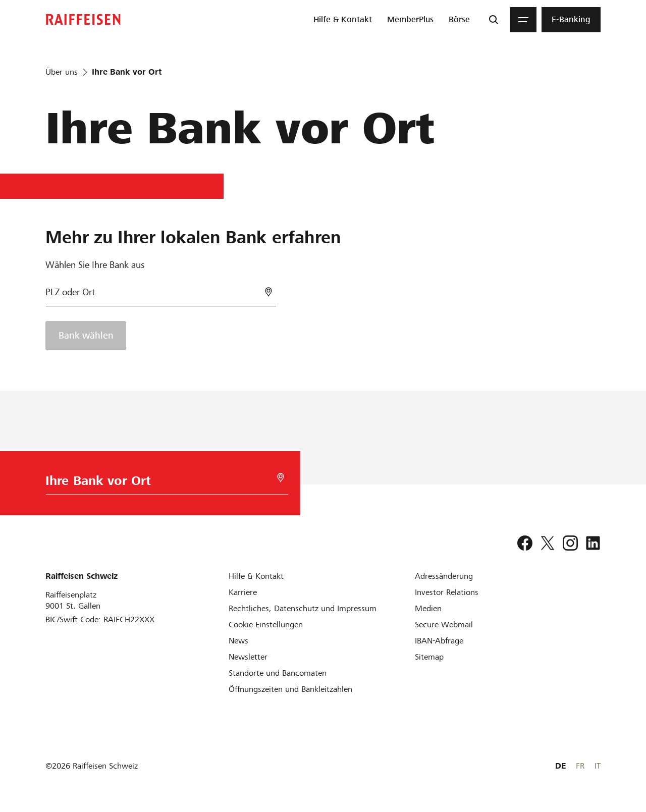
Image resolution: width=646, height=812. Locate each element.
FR (580, 766)
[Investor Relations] (447, 592)
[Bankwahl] (161, 296)
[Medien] (428, 608)
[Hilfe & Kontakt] (256, 576)
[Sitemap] (429, 657)
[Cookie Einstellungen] (266, 625)
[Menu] (523, 20)
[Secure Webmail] (444, 625)
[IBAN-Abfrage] (439, 641)
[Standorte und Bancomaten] (278, 673)
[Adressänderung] (444, 576)
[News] (238, 641)
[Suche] (494, 20)
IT (598, 766)
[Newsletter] (248, 657)
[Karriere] (243, 592)
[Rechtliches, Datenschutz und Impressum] (303, 608)
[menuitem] (343, 20)
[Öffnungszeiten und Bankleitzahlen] (290, 689)
